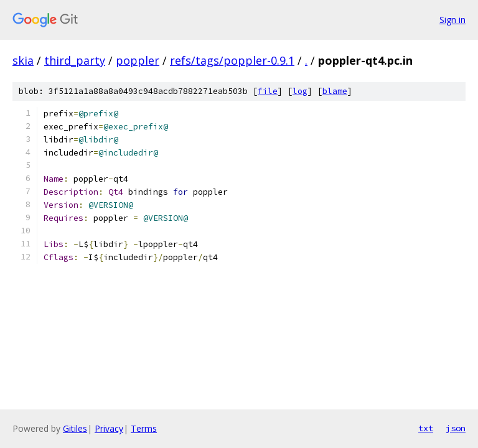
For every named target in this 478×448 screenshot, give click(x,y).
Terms (144, 428)
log (300, 91)
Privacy (109, 428)
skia (23, 60)
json (456, 428)
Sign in (452, 20)
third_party (75, 60)
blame (335, 91)
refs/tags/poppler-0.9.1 (232, 60)
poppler (138, 60)
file (268, 91)
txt (426, 428)
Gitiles (75, 428)
